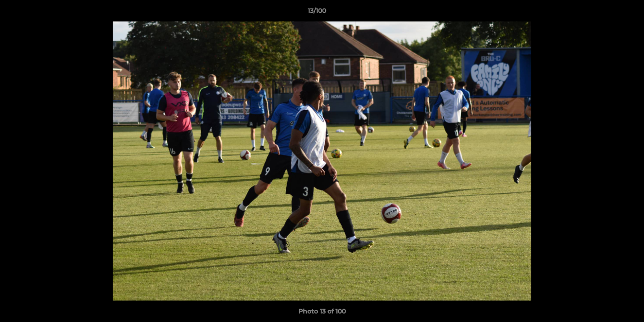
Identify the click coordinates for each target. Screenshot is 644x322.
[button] (606, 13)
